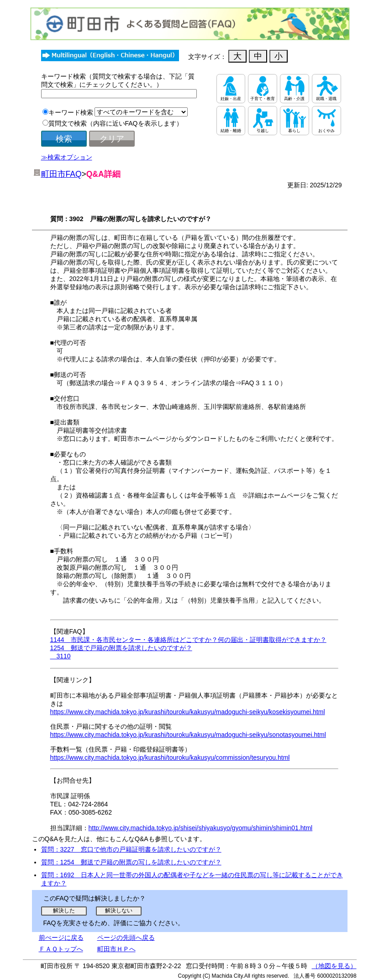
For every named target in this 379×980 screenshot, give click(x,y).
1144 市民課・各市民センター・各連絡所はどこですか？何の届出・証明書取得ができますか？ (188, 640)
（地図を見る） (334, 966)
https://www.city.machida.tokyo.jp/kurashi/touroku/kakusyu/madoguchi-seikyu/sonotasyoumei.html (188, 735)
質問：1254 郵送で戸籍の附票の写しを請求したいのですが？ (131, 862)
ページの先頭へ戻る (126, 938)
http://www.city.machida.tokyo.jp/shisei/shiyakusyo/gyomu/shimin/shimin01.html (201, 828)
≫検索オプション (67, 157)
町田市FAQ (61, 174)
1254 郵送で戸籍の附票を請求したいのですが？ (121, 648)
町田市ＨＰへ (116, 949)
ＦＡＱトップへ (61, 949)
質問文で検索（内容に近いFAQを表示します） (116, 123)
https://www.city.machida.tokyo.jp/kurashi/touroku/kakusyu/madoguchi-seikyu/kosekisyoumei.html (188, 712)
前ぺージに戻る (61, 938)
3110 (61, 656)
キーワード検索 (71, 112)
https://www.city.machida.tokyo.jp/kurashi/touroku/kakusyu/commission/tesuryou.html (170, 758)
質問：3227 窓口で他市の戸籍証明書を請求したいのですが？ (131, 849)
